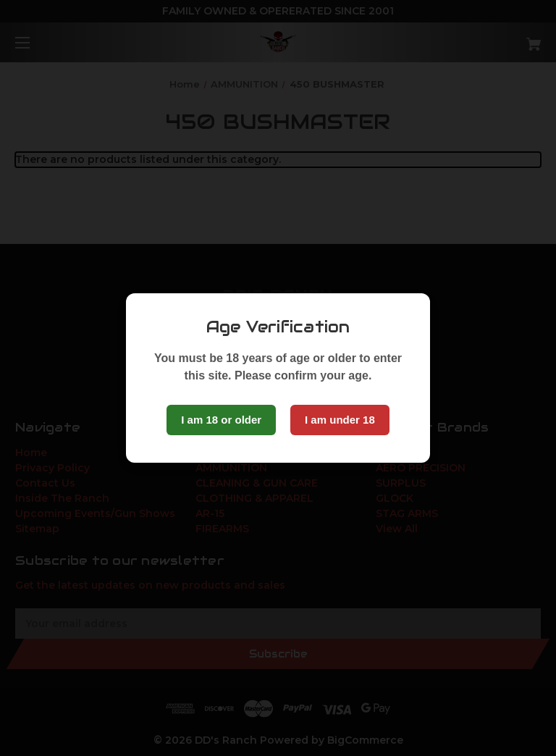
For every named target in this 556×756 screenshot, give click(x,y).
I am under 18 (340, 420)
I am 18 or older (221, 420)
